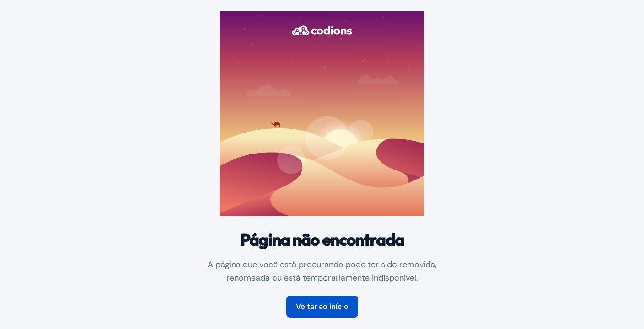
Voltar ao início (322, 306)
